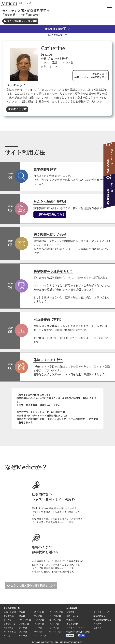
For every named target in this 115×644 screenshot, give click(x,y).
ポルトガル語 (25, 620)
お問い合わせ (72, 616)
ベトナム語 (9, 628)
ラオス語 (38, 632)
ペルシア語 (54, 624)
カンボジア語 (55, 620)
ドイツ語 (8, 620)
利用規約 (70, 620)
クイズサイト (99, 624)
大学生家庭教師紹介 (102, 620)
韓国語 (22, 616)
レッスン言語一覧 (12, 608)
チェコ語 (23, 632)
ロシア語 (38, 616)
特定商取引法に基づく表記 (78, 632)
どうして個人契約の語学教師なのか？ (33, 585)
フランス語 (9, 616)
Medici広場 (72, 608)
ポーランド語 (10, 632)
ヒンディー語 (10, 624)
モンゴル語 (54, 628)
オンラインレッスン (102, 612)
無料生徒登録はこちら (50, 214)
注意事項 (97, 628)
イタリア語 (39, 620)
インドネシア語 (56, 612)
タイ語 (7, 635)
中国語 (22, 612)
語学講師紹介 (99, 616)
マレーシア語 (55, 632)
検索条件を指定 (55, 29)
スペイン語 (39, 612)
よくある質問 (72, 624)
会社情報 (70, 612)
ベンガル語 (39, 624)
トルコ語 (38, 628)
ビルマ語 (23, 635)
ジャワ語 (23, 628)
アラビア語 (24, 624)
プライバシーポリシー (76, 628)
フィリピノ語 (55, 616)
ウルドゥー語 (40, 635)
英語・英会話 (10, 612)
